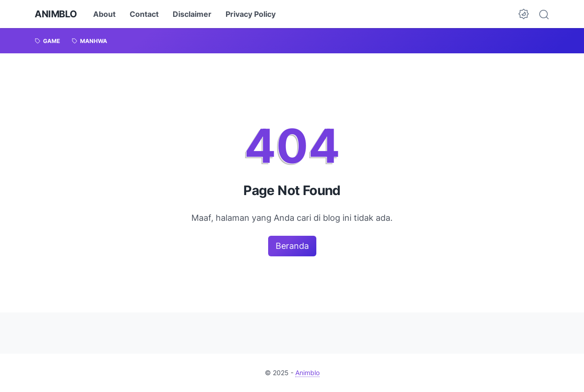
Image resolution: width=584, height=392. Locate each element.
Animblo (56, 14)
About (104, 14)
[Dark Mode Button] (524, 14)
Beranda (292, 246)
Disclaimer (192, 14)
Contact (144, 14)
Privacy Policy (251, 14)
